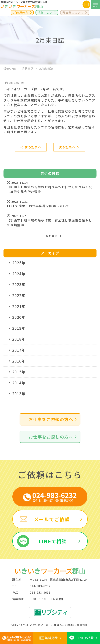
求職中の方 (45, 13)
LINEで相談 (53, 541)
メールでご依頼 (52, 519)
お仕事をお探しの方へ (51, 437)
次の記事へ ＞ (69, 147)
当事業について (73, 13)
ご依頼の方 (21, 13)
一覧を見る (50, 236)
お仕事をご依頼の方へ (51, 419)
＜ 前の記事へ (31, 147)
